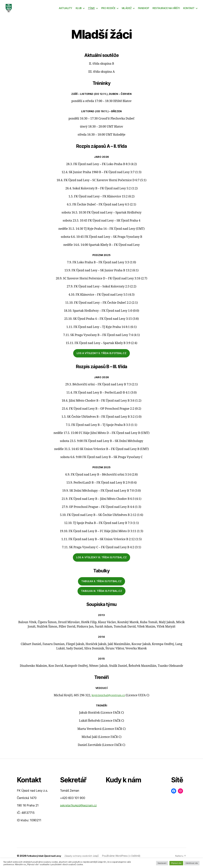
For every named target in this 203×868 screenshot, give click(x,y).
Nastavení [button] (162, 863)
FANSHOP (144, 10)
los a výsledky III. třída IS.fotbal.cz (101, 562)
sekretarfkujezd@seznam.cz (78, 810)
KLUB (79, 10)
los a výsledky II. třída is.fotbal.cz (102, 357)
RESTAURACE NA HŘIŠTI (166, 10)
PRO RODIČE (108, 10)
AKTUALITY (65, 10)
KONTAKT (189, 10)
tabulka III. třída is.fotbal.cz (102, 595)
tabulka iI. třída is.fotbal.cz (101, 585)
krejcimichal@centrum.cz (108, 700)
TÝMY (91, 10)
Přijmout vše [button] (176, 863)
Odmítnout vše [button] (192, 863)
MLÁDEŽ (127, 10)
